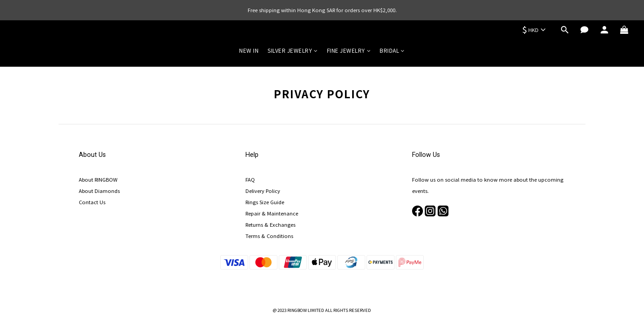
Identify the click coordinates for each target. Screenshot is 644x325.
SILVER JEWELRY (293, 50)
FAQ (250, 179)
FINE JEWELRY (349, 50)
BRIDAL (392, 50)
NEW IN (249, 50)
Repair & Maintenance (272, 213)
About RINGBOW (98, 179)
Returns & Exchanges (270, 224)
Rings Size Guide (265, 202)
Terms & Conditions (269, 236)
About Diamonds (99, 191)
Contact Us (92, 202)
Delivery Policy (263, 191)
